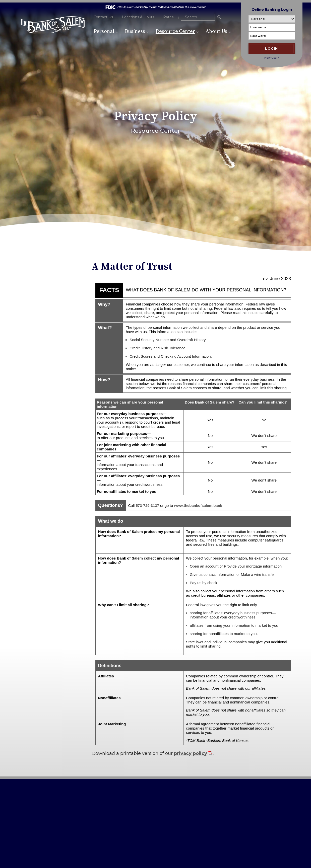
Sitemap (123, 819)
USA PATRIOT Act (131, 811)
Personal (106, 31)
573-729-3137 (36, 809)
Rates (168, 17)
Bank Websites (59, 854)
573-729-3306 (41, 815)
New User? (272, 58)
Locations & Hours (138, 17)
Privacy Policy (128, 804)
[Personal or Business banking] (272, 19)
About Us (219, 31)
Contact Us (103, 17)
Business (137, 31)
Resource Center (177, 31)
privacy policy (191, 753)
